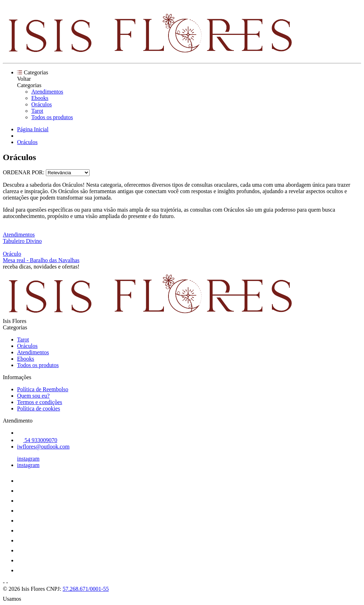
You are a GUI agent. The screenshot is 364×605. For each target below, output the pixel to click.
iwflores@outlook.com (43, 447)
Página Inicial (33, 129)
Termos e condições (40, 402)
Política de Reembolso (43, 389)
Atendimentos (47, 92)
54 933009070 (37, 440)
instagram (28, 459)
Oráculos (42, 104)
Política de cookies (39, 408)
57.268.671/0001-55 (86, 589)
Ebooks (40, 98)
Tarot (37, 111)
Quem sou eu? (33, 396)
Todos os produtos (52, 117)
